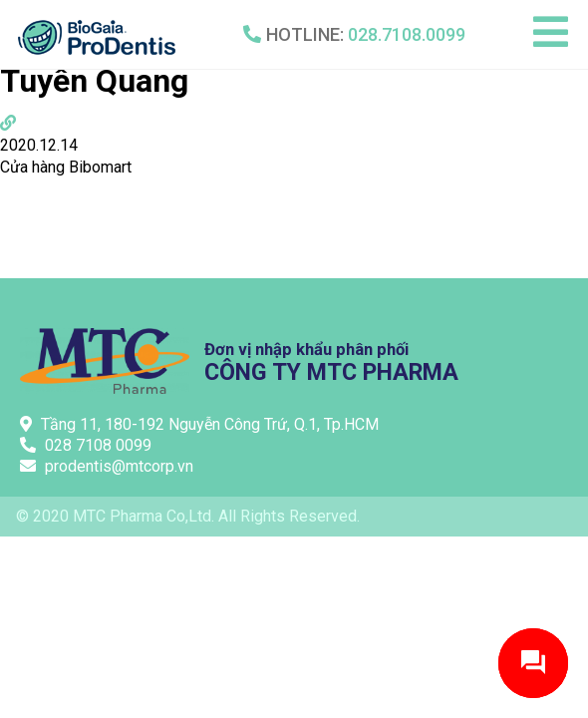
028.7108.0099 (407, 34)
